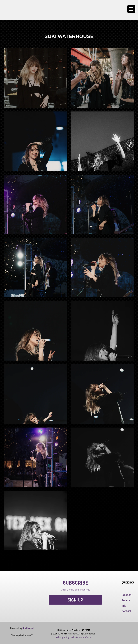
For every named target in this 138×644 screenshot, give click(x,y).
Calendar (127, 595)
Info (124, 606)
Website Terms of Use (81, 637)
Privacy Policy (63, 637)
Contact (126, 611)
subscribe (75, 583)
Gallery (126, 600)
